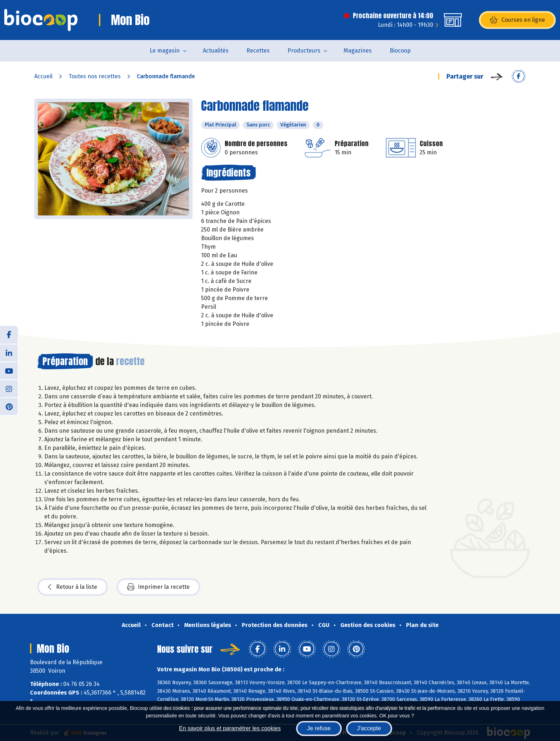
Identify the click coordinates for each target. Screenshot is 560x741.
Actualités (216, 51)
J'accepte (369, 728)
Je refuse (319, 728)
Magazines (358, 51)
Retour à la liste (72, 587)
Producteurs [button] (304, 51)
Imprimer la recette (158, 587)
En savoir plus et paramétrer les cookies (230, 728)
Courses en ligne (517, 20)
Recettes (258, 51)
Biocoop (400, 51)
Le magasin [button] (165, 51)
